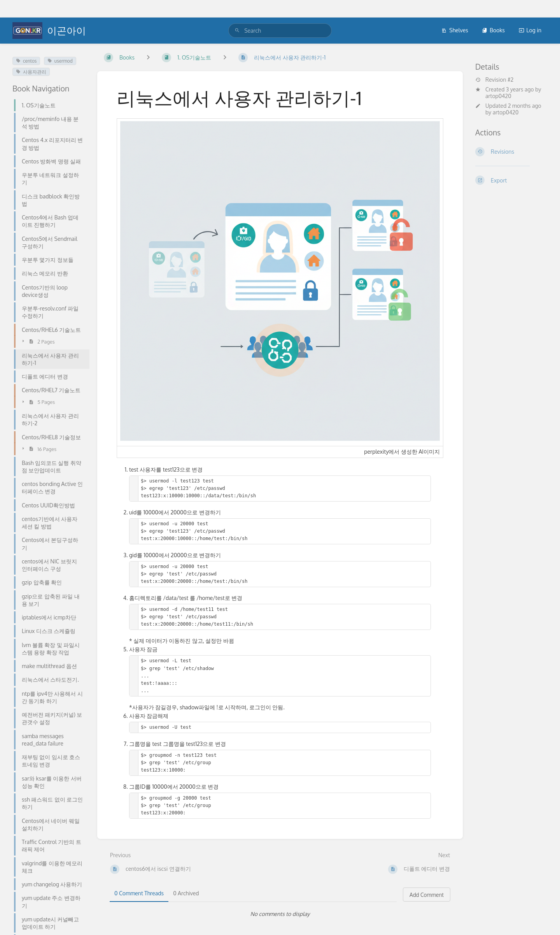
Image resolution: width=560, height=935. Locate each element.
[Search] (237, 31)
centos (26, 61)
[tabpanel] (280, 914)
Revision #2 (494, 80)
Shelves (455, 30)
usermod (60, 61)
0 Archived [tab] (186, 893)
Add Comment (427, 895)
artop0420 (498, 96)
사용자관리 (31, 72)
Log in (530, 30)
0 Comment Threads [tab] (139, 893)
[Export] (511, 180)
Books (493, 30)
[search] (280, 31)
